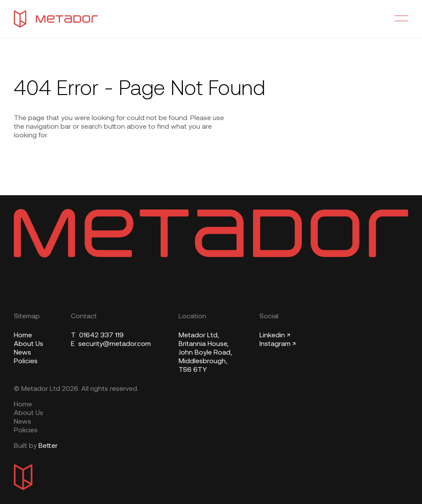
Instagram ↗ (278, 344)
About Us (29, 344)
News (22, 353)
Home (23, 336)
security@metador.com (111, 344)
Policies (26, 361)
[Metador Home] (56, 19)
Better (48, 446)
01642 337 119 (97, 336)
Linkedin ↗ (275, 336)
